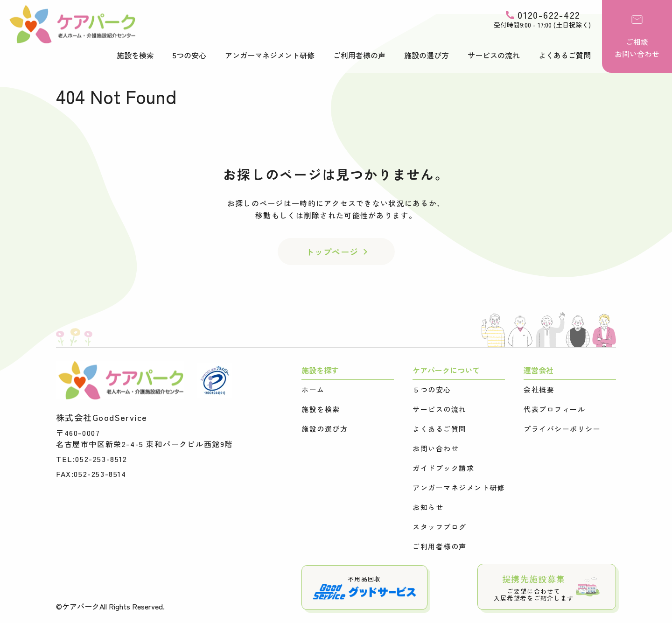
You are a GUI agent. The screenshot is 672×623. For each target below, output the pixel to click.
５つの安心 (432, 390)
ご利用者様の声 (359, 55)
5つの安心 (189, 55)
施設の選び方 (427, 55)
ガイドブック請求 (443, 468)
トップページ (332, 252)
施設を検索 (135, 55)
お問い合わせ (436, 448)
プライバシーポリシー (562, 429)
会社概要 (539, 390)
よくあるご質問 (565, 55)
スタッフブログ (440, 527)
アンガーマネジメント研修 (270, 55)
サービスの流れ (494, 55)
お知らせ (428, 507)
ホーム (313, 390)
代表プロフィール (554, 409)
